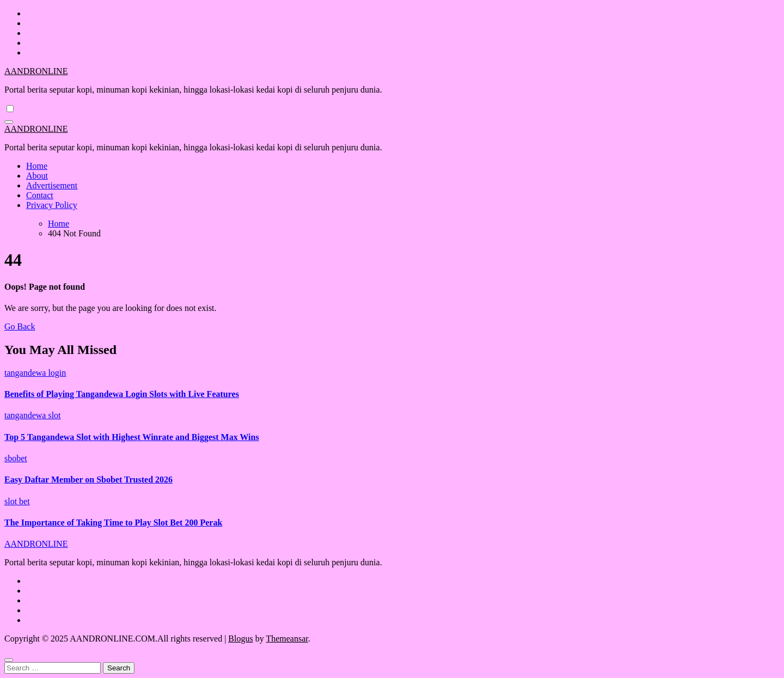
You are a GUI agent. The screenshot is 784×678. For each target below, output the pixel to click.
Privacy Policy (52, 205)
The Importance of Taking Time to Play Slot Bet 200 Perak (113, 523)
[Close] (9, 660)
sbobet (16, 458)
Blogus (240, 639)
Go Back (20, 326)
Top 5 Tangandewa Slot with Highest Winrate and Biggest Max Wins (132, 437)
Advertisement (52, 185)
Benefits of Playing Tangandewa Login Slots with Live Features (122, 394)
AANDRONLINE (36, 71)
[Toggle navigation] (9, 122)
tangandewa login (35, 373)
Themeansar (287, 639)
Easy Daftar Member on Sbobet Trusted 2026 (88, 480)
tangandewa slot (33, 415)
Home (37, 166)
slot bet (17, 501)
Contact (40, 195)
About (37, 176)
